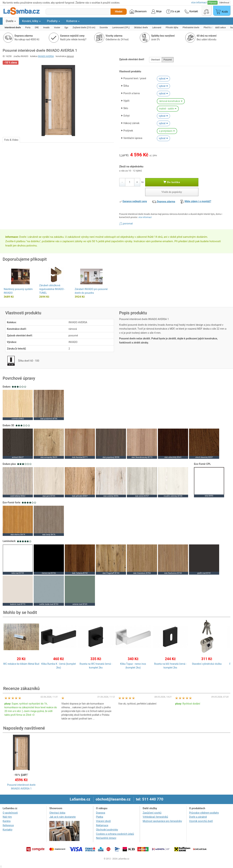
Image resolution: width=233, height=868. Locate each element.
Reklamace (102, 825)
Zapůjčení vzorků (152, 813)
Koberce (73, 21)
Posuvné (168, 60)
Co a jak (173, 12)
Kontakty (8, 830)
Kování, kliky (31, 21)
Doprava (101, 813)
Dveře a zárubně (198, 817)
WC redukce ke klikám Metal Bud (21, 664)
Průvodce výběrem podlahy (204, 813)
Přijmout (213, 3)
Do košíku (172, 182)
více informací (145, 217)
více (199, 2)
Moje (156, 12)
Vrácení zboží (103, 821)
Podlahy (54, 21)
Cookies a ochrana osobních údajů (115, 834)
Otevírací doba (57, 813)
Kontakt (191, 12)
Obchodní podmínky (107, 830)
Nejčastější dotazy (106, 838)
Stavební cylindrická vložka (207, 664)
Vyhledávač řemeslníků (155, 817)
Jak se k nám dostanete (62, 817)
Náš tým (7, 817)
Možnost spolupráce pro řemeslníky (162, 821)
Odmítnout (224, 3)
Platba (100, 817)
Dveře (11, 21)
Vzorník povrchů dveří (201, 821)
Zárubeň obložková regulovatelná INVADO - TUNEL (52, 289)
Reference (8, 825)
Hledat (119, 12)
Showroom (138, 12)
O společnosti (10, 813)
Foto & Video (11, 140)
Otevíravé (155, 60)
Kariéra (7, 821)
